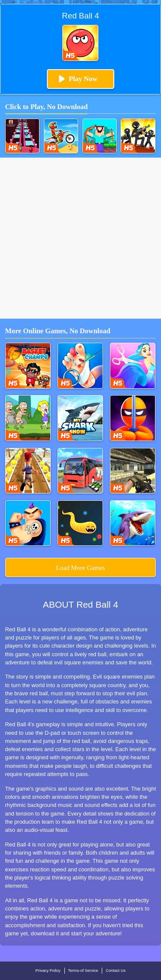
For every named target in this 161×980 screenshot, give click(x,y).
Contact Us (115, 971)
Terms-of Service (83, 971)
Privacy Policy (48, 971)
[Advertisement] (80, 238)
